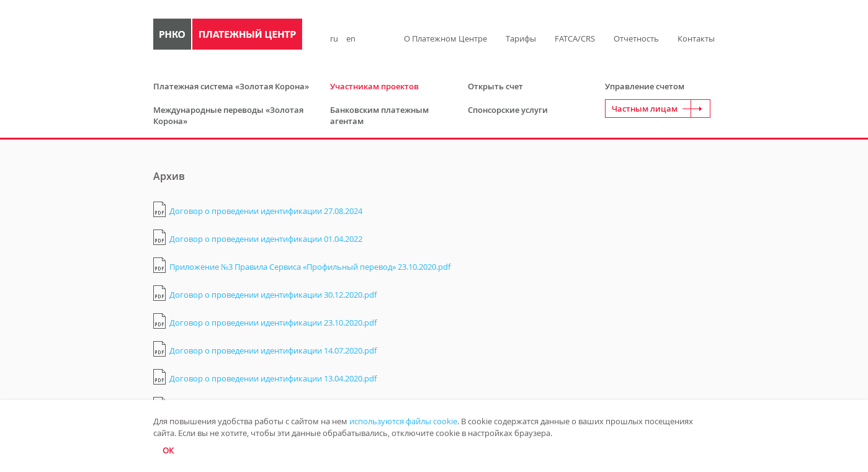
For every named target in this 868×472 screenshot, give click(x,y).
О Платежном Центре (445, 38)
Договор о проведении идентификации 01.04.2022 (266, 239)
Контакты (696, 38)
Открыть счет (495, 86)
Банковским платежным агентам (379, 115)
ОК (168, 450)
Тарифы (521, 38)
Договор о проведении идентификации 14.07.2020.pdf (273, 350)
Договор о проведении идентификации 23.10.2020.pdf (273, 323)
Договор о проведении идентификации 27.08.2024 (266, 211)
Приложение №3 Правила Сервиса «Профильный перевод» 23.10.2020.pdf (310, 267)
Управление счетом (645, 86)
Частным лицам (645, 109)
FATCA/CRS (575, 38)
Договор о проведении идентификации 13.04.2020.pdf (273, 378)
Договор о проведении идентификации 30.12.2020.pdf (273, 295)
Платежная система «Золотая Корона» (231, 86)
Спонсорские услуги (508, 110)
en (351, 38)
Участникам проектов (374, 86)
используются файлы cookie (403, 421)
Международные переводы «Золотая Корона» (228, 115)
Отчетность (636, 38)
